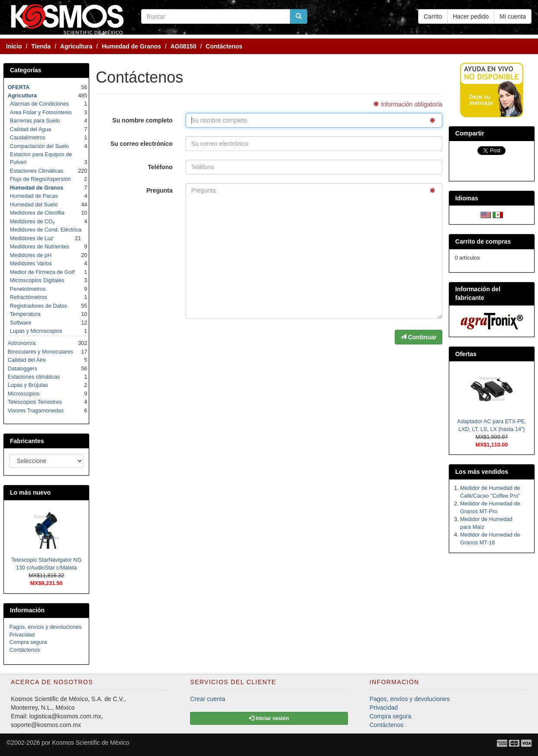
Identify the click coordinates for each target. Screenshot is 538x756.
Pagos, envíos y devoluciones (46, 627)
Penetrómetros (28, 289)
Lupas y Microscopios (36, 331)
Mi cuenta (513, 16)
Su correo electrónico (142, 144)
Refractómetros (29, 297)
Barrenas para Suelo (35, 121)
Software (21, 323)
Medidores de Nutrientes (40, 247)
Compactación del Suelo (40, 146)
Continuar (419, 337)
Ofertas (466, 354)
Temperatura (25, 314)
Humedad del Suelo (34, 205)
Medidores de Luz (32, 238)
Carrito (433, 16)
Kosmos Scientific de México (90, 743)
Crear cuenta (208, 699)
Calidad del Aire (27, 360)
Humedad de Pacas (34, 196)
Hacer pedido (471, 16)
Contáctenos (25, 650)
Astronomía (22, 343)
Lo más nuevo (30, 492)
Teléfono (160, 167)
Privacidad (22, 635)
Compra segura (28, 642)
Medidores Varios (31, 264)
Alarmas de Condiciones (40, 104)
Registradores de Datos (39, 306)
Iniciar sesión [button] (269, 718)
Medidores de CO (32, 222)
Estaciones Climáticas (37, 171)
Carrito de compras (483, 241)
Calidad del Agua (31, 129)
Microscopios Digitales (37, 280)
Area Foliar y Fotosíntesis (41, 113)
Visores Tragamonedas (36, 411)
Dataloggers (23, 369)
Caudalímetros (28, 138)
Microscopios (24, 394)
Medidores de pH (31, 255)
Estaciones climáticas (34, 377)
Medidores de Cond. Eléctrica (46, 230)
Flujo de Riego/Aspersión (40, 179)
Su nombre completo (143, 120)
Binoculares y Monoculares (40, 352)
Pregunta (159, 190)
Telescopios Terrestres (35, 402)
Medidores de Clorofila (37, 213)
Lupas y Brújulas (28, 385)
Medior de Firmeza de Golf (42, 272)
